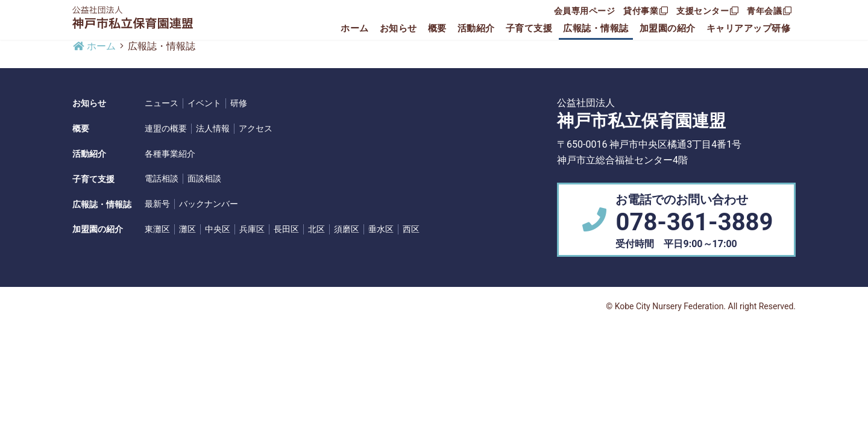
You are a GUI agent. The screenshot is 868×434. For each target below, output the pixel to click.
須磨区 (347, 229)
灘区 (187, 229)
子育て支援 (529, 28)
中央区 (218, 229)
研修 (239, 103)
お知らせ (398, 28)
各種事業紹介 (170, 154)
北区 (316, 229)
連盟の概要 (166, 128)
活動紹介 (476, 28)
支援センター (707, 11)
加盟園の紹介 (668, 28)
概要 (437, 28)
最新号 (157, 204)
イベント (204, 103)
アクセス (256, 128)
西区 (411, 229)
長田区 (286, 229)
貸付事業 (646, 11)
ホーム (355, 28)
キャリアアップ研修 (749, 28)
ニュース (162, 103)
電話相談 (162, 178)
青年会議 (769, 11)
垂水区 (381, 229)
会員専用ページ (585, 11)
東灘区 (157, 229)
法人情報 (213, 128)
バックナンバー (209, 204)
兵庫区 (252, 229)
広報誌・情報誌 (596, 28)
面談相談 (204, 178)
